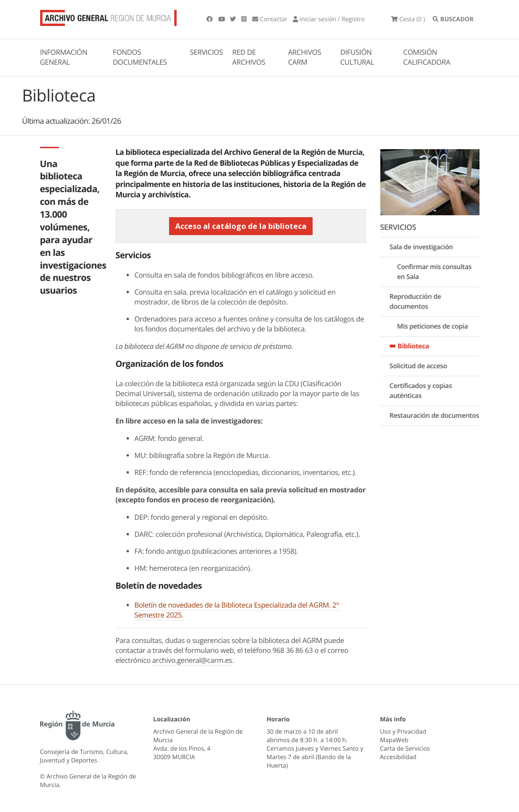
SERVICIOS (206, 52)
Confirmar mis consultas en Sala (439, 272)
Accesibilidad (398, 757)
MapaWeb (394, 740)
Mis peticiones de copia (437, 327)
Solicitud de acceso (423, 367)
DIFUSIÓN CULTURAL (357, 57)
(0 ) (408, 19)
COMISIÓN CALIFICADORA (427, 57)
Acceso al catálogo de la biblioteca (241, 226)
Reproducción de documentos (420, 302)
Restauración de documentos (438, 416)
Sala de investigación (425, 248)
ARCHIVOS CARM (305, 57)
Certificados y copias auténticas (425, 391)
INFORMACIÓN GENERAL (64, 57)
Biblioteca (418, 347)
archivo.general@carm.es (192, 660)
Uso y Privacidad (403, 731)
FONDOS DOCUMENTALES (140, 57)
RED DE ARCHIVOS (249, 57)
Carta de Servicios (405, 748)
